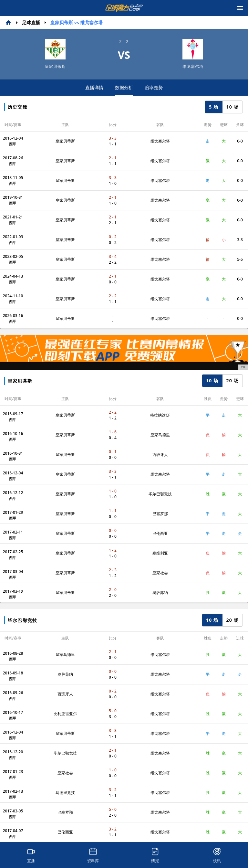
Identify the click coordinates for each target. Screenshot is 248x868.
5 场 (214, 107)
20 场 (232, 381)
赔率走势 (154, 87)
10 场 (232, 107)
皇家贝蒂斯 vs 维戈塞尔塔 (77, 22)
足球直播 (31, 22)
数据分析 (124, 90)
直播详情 (94, 87)
